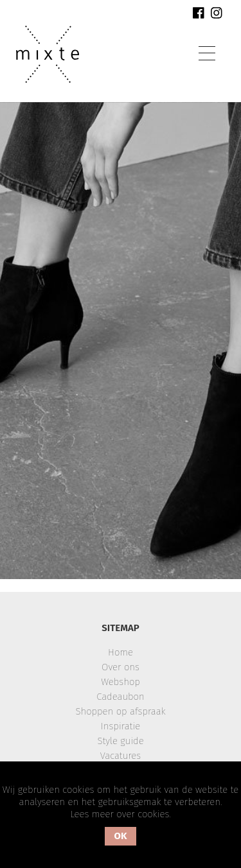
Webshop (121, 682)
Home (121, 652)
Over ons (121, 667)
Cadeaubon (120, 697)
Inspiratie (121, 726)
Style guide (120, 741)
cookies (153, 814)
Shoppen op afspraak (120, 711)
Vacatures (121, 756)
